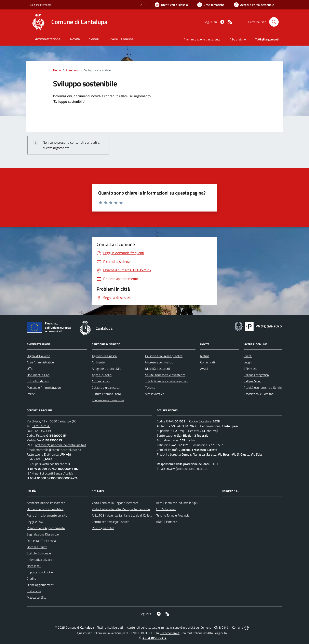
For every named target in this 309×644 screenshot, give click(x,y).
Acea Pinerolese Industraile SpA (177, 503)
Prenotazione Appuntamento (46, 528)
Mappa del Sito (37, 597)
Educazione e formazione (108, 400)
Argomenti (73, 70)
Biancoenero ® (170, 633)
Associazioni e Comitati (259, 394)
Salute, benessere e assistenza (165, 375)
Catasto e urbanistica (106, 388)
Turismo (150, 388)
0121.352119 (42, 431)
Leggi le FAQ (35, 522)
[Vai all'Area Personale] (254, 5)
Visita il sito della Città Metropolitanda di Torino (122, 509)
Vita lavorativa (155, 394)
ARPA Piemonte (167, 522)
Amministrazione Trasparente (46, 503)
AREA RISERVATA (152, 638)
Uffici (30, 369)
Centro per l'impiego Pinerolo (111, 522)
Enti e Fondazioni (38, 381)
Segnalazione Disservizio (43, 534)
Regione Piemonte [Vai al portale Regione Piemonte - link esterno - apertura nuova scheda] (41, 5)
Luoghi (248, 362)
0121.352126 (41, 426)
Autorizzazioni (101, 381)
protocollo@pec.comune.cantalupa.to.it (61, 445)
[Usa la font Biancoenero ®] (171, 5)
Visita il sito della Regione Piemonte (115, 503)
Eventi (248, 356)
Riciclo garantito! (103, 528)
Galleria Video (252, 381)
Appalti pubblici (102, 375)
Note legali (34, 566)
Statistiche (34, 591)
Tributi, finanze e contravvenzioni (167, 381)
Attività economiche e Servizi (263, 388)
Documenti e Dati (38, 375)
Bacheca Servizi (37, 547)
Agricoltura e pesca (104, 356)
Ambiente (98, 362)
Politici (31, 394)
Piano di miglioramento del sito (47, 515)
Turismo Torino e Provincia (173, 515)
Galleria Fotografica (256, 375)
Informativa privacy (39, 560)
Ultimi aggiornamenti (40, 585)
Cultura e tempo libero (106, 394)
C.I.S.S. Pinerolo (166, 509)
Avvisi (204, 369)
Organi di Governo (39, 356)
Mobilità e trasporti (158, 369)
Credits (31, 578)
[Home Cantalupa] (69, 22)
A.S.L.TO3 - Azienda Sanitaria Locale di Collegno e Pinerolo (130, 515)
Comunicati (208, 362)
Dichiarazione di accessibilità (45, 509)
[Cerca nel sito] (274, 22)
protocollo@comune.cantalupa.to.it (58, 450)
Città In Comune (232, 627)
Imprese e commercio (159, 362)
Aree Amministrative (40, 362)
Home (57, 70)
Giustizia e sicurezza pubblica (164, 356)
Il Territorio (250, 369)
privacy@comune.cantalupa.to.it (187, 469)
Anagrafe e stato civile (107, 369)
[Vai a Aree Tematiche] (211, 5)
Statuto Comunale (39, 553)
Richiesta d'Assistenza (41, 541)
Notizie (205, 356)
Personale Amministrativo (44, 388)
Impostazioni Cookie (40, 572)
